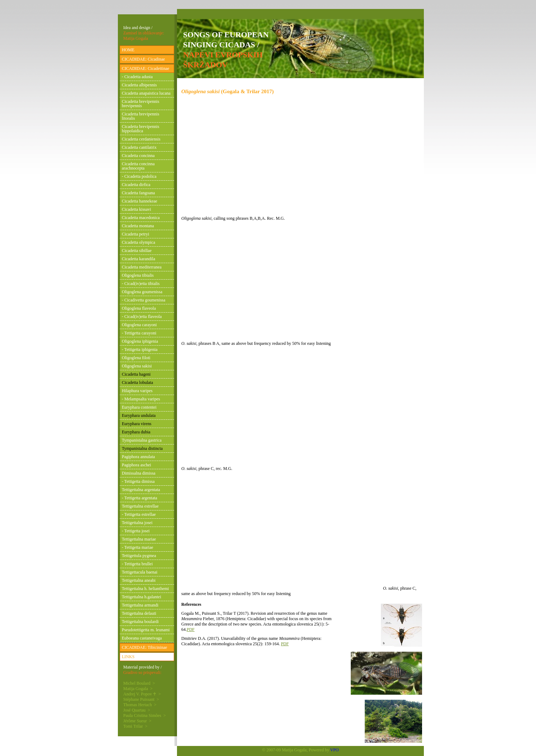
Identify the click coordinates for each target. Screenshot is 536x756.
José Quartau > (137, 710)
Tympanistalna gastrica (142, 440)
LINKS (128, 657)
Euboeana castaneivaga (142, 638)
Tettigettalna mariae (139, 539)
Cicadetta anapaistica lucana (146, 93)
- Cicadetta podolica (139, 176)
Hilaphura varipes (137, 391)
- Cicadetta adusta (137, 77)
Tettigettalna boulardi (140, 622)
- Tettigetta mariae (138, 547)
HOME (128, 50)
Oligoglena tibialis (138, 275)
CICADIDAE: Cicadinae (143, 59)
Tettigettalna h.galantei (142, 597)
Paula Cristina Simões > (145, 715)
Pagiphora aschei (137, 465)
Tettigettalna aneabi (139, 580)
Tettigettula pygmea (139, 556)
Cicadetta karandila (138, 259)
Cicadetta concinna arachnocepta (138, 166)
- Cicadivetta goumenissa (143, 300)
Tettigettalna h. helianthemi (145, 589)
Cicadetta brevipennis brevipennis (140, 104)
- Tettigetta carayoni (139, 333)
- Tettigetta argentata (140, 498)
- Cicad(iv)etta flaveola (142, 317)
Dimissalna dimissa (139, 473)
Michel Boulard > (139, 683)
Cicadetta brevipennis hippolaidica (140, 129)
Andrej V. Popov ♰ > (142, 694)
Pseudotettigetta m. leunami (146, 630)
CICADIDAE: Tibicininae (144, 647)
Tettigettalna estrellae (140, 506)
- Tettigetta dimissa (138, 481)
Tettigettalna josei (137, 523)
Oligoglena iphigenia (140, 341)
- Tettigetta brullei (137, 564)
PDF (191, 629)
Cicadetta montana (138, 226)
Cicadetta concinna (138, 156)
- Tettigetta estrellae (139, 514)
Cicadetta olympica (138, 242)
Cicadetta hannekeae (140, 201)
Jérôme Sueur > (137, 721)
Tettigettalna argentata (141, 490)
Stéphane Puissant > (141, 699)
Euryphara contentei (139, 407)
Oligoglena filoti (136, 358)
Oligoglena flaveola (139, 308)
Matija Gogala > (138, 689)
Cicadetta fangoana (138, 193)
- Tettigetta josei (136, 531)
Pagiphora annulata (138, 457)
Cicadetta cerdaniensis (141, 139)
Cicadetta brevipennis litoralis (140, 116)
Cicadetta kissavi (137, 209)
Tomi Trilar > (135, 726)
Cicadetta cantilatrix (139, 147)
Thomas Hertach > (140, 705)
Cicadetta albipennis (139, 85)
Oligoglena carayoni (139, 325)
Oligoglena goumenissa (142, 292)
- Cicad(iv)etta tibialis (141, 284)
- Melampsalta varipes (141, 399)
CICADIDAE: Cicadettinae (145, 68)
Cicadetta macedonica (141, 218)
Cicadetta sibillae (137, 251)
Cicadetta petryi (135, 234)
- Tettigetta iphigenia (140, 350)
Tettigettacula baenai (140, 572)
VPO (334, 750)
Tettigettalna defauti (139, 613)
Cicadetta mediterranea (142, 267)
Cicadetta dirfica (136, 185)
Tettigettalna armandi (140, 605)
